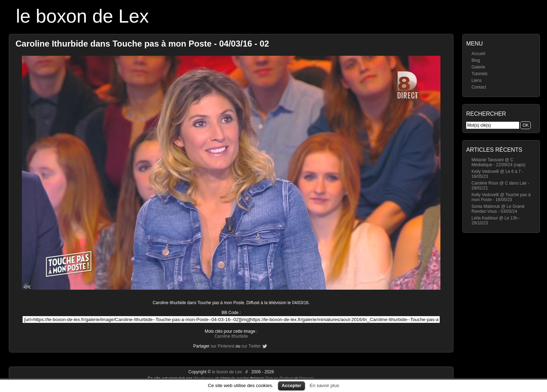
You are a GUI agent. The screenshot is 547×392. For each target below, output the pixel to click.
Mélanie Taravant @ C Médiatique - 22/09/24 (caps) (498, 162)
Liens (477, 80)
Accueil (478, 54)
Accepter (291, 385)
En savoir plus (324, 385)
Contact (479, 87)
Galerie (478, 67)
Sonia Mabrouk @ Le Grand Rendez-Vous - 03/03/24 (498, 209)
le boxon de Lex (82, 16)
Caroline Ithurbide (231, 336)
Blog (476, 60)
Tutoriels (480, 74)
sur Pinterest (223, 346)
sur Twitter (251, 346)
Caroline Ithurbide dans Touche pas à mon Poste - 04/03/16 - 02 (142, 44)
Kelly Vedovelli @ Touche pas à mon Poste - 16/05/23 (501, 197)
